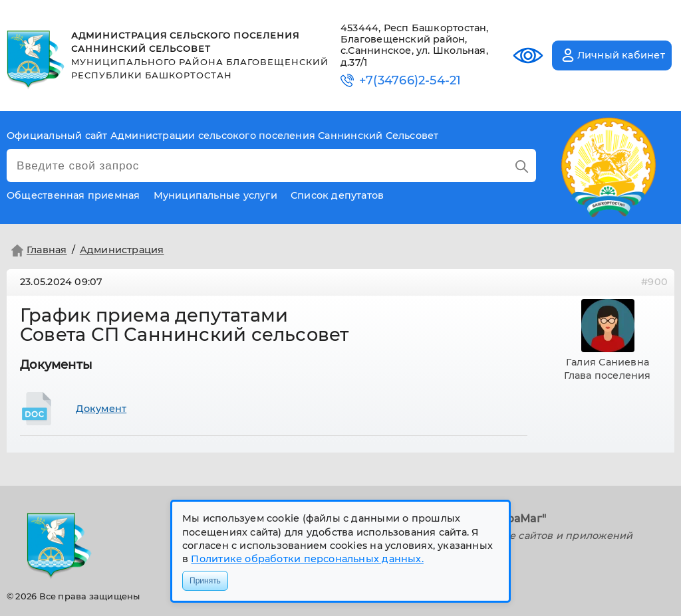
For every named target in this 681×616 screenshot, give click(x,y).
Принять (205, 581)
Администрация (122, 250)
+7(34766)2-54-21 (410, 81)
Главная (38, 251)
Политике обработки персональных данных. (307, 559)
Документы (56, 365)
